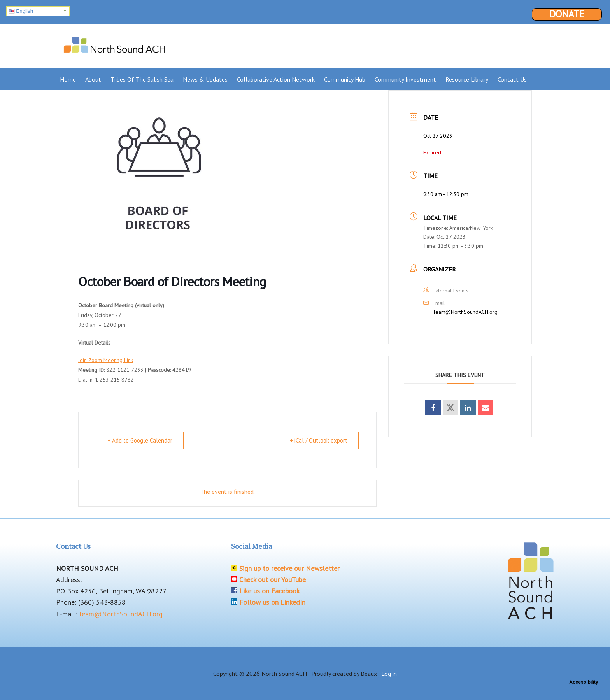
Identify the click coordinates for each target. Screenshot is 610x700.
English (21, 11)
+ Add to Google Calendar (140, 440)
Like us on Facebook (269, 591)
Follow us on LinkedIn (272, 602)
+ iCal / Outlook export (319, 440)
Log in (389, 674)
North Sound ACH (114, 43)
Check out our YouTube (273, 580)
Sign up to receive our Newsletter (289, 568)
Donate (567, 14)
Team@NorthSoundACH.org (465, 312)
